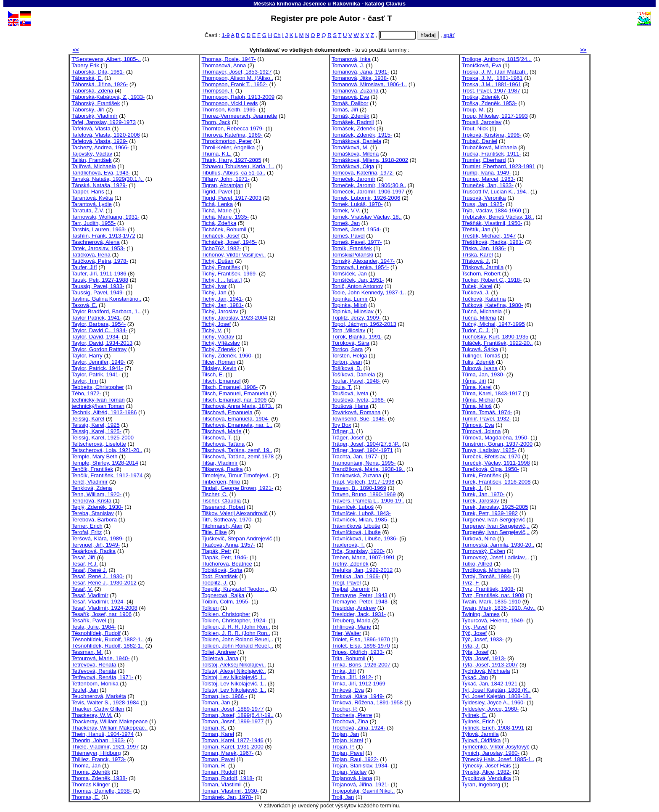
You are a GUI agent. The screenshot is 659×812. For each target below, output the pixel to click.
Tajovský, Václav (92, 154)
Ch (277, 35)
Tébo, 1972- (86, 393)
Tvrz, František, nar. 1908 (493, 595)
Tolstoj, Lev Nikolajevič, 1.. (234, 677)
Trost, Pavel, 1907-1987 (491, 91)
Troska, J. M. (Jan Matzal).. (495, 72)
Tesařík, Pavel (89, 620)
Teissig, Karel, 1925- (96, 431)
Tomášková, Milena (355, 154)
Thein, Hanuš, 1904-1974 (103, 734)
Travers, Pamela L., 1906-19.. (368, 501)
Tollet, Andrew (219, 652)
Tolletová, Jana (220, 658)
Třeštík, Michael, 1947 (489, 236)
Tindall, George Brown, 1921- (238, 488)
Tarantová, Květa (92, 198)
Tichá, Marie (217, 210)
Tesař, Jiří (83, 557)
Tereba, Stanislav (93, 513)
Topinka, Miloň (349, 305)
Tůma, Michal (478, 400)
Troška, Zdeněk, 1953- (489, 103)
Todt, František (220, 576)
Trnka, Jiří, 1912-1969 (358, 684)
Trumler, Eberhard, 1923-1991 (498, 166)
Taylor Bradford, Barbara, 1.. (106, 311)
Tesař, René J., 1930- (98, 576)
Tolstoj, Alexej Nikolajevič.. (234, 671)
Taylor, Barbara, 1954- (99, 324)
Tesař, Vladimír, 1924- (98, 602)
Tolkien (210, 608)
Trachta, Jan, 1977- (355, 456)
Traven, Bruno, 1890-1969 (364, 494)
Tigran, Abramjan (223, 185)
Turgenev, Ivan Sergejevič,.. (496, 526)
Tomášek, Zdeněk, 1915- (362, 135)
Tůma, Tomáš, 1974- (487, 412)
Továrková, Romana (356, 412)
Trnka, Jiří (344, 671)
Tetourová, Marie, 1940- (100, 658)
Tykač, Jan (475, 677)
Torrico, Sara (347, 349)
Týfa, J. (471, 646)
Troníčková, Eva (481, 65)
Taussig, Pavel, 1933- (98, 286)
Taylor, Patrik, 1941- (96, 374)
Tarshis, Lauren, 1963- (99, 229)
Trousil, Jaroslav (481, 122)
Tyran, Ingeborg (481, 784)
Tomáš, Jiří (345, 110)
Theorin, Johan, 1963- (98, 740)
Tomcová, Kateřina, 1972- (363, 173)
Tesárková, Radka (94, 551)
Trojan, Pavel (348, 753)
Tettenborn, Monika (95, 684)
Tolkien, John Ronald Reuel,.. (238, 646)
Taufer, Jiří (84, 267)
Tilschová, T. (217, 438)
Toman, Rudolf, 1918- (228, 778)
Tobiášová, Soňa (222, 570)
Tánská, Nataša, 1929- (99, 185)
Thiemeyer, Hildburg (96, 753)
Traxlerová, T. (348, 545)
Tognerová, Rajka (223, 595)
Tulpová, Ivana (480, 368)
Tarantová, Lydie (92, 204)
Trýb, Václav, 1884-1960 (491, 210)
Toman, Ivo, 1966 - (225, 696)
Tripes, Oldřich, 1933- (358, 652)
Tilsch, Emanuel (221, 381)
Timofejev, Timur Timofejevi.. (236, 475)
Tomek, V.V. (346, 210)
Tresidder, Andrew (354, 608)
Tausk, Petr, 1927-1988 (100, 280)
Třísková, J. (476, 261)
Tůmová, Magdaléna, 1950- (495, 438)
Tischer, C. (215, 494)
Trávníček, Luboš (353, 507)
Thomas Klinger (91, 784)
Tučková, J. (476, 292)
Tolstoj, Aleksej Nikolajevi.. (234, 665)
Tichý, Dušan (218, 261)
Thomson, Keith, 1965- (230, 110)
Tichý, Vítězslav (221, 343)
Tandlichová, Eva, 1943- (101, 173)
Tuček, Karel (477, 286)
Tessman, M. (87, 652)
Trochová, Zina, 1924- (358, 728)
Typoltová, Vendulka (486, 778)
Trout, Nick (475, 128)
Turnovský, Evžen (483, 551)
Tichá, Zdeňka (219, 223)
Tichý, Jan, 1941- (223, 299)
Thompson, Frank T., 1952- (235, 84)
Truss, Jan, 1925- (483, 204)
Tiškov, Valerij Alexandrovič (235, 513)
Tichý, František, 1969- (230, 274)
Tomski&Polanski (352, 255)
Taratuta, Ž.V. (88, 210)
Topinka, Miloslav (353, 311)
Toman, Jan (216, 702)
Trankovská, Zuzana (356, 475)
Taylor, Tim (85, 381)
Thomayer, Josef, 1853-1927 (237, 72)
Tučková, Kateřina (484, 299)
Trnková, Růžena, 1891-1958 (367, 702)
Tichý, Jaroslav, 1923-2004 (235, 318)
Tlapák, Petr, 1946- (225, 557)
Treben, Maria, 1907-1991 (363, 557)
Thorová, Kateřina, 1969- (232, 135)
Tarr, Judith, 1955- (94, 223)
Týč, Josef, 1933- (483, 639)
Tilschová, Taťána (223, 444)
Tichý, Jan (214, 292)
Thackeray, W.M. (92, 715)
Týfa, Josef (475, 652)
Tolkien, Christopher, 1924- (235, 620)
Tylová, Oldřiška (481, 740)
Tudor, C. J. (476, 330)
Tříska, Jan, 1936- (484, 248)
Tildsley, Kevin (219, 368)
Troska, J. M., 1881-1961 (492, 78)
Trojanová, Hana (352, 778)
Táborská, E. (87, 78)
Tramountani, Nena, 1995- (364, 463)
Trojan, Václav (349, 772)
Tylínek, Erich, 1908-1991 (493, 728)
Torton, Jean (347, 362)
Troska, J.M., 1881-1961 (491, 84)
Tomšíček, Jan (349, 274)
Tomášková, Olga (353, 166)
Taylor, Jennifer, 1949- (98, 362)
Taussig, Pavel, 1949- (98, 292)
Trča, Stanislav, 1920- (358, 551)
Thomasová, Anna (224, 65)
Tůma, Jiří (474, 381)
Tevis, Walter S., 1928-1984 (105, 702)
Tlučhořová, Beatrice (227, 564)
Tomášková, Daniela (356, 141)
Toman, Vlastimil (222, 784)
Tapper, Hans (88, 192)
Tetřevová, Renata (94, 665)
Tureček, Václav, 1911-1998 (496, 463)
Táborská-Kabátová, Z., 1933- (108, 97)
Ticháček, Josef (221, 236)
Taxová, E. (84, 305)
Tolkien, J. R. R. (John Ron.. (236, 627)
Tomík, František (352, 248)
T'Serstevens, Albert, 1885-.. (106, 59)
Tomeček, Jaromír (353, 179)
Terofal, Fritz (87, 532)
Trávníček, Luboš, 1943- (361, 513)
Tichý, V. (212, 330)
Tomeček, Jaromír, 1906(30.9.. (369, 185)
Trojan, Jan (345, 734)
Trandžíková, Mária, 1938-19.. (368, 469)
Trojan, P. (343, 747)
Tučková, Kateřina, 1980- (492, 305)
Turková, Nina (478, 538)
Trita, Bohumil (348, 658)
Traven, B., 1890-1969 (359, 488)
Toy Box (341, 425)
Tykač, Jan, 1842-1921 (489, 684)
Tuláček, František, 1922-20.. (497, 343)
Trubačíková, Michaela (489, 147)
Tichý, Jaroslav (220, 311)
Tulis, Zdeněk (478, 362)
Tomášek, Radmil (353, 122)
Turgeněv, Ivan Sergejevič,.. (496, 532)
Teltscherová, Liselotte (99, 444)
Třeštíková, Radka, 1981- (492, 242)
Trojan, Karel (347, 740)
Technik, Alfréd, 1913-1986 (104, 412)
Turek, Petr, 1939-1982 (490, 513)
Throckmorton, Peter (227, 141)
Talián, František (91, 160)
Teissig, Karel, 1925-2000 (103, 438)
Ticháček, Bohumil (224, 229)
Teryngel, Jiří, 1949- (96, 545)
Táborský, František (96, 103)
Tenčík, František (92, 469)
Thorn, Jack (216, 122)
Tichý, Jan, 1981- (223, 305)
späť (449, 35)
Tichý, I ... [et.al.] (222, 280)
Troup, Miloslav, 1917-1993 (494, 116)
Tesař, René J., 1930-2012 (104, 583)
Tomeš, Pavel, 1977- (357, 242)
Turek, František (481, 475)
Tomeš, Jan (346, 223)
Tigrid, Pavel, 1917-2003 (232, 198)
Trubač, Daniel (479, 141)
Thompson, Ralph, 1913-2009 (238, 97)
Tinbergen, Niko (221, 482)
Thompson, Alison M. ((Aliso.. (237, 78)
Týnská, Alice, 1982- (486, 772)
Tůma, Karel (476, 387)
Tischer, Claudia (221, 501)
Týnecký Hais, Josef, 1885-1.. (498, 759)
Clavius (396, 4)
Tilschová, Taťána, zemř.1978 (238, 456)
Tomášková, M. (350, 147)
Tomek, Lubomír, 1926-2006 (366, 198)
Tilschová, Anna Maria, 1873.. (238, 406)
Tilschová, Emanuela (227, 412)
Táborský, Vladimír (94, 116)
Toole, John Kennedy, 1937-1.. (369, 292)
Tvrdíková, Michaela (486, 570)
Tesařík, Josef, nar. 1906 (101, 614)
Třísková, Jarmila (482, 267)
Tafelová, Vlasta (91, 128)
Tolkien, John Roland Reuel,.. (238, 639)
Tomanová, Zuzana (355, 91)
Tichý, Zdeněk (219, 349)
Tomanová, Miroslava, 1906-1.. (369, 84)
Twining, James (480, 614)
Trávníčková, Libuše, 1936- (365, 538)
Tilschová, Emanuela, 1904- (236, 419)
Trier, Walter (346, 633)
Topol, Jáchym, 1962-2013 (364, 324)
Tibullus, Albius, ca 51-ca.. (234, 173)
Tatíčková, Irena (91, 255)
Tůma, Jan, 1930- (483, 374)
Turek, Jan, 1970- (483, 494)
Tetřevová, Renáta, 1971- (102, 677)
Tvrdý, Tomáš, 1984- (486, 576)
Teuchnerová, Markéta (99, 696)
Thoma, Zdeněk (91, 772)
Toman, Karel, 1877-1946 (233, 740)
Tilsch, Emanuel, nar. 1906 (234, 400)
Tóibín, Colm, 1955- (226, 602)
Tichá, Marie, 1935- (225, 217)
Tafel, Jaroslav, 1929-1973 (104, 122)
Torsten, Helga (349, 356)
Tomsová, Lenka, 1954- (360, 267)
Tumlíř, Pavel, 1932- (486, 419)
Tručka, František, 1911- (491, 154)
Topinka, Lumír (350, 299)
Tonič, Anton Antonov (357, 286)
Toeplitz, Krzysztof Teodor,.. (235, 589)
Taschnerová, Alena (95, 242)
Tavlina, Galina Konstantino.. (106, 299)
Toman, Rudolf (220, 772)
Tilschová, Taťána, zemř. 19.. (237, 450)
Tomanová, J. (348, 65)
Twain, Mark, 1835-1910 (491, 602)
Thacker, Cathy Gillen (98, 709)
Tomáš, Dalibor (350, 103)
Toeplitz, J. (215, 583)
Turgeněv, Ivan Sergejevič (493, 520)
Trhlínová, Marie (351, 627)
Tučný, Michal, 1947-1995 (493, 324)
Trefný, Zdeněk (350, 564)
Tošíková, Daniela (353, 374)
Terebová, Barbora (94, 520)
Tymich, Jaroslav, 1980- (490, 753)
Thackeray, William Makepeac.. (109, 728)
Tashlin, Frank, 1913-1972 (103, 236)
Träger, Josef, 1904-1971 (362, 450)
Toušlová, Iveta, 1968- (358, 400)
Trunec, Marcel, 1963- (488, 179)
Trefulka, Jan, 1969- (356, 576)
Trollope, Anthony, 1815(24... (497, 59)
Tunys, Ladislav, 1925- (489, 450)
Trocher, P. (345, 709)
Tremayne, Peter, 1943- (360, 602)
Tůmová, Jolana (481, 431)
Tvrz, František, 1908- (488, 589)
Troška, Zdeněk (481, 97)
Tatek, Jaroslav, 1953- (98, 248)
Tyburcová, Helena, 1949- (493, 620)
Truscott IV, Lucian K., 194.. (495, 192)
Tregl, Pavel (346, 583)
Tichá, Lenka (217, 204)
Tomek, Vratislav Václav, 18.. (367, 217)
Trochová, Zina (350, 721)
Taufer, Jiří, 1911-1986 (99, 274)
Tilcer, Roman (219, 362)
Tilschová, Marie (222, 431)
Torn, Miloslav (348, 330)
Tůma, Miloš (476, 406)
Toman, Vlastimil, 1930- (230, 791)
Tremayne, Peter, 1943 (360, 595)
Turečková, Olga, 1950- (490, 469)
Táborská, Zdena (92, 91)
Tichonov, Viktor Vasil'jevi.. (234, 255)
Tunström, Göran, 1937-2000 (497, 444)
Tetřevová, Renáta (94, 671)
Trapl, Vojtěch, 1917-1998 (363, 482)
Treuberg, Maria (351, 620)
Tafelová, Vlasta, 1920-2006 (106, 135)
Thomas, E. (86, 797)
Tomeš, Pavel (348, 236)
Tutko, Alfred (477, 564)
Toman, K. (214, 728)
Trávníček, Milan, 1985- (360, 520)
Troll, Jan (343, 797)
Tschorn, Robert (481, 274)
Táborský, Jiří (88, 110)
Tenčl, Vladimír (90, 482)
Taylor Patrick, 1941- (97, 318)
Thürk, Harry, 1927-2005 (232, 160)
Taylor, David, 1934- (96, 337)
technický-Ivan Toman (98, 400)
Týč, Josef (474, 633)
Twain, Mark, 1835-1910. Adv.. (498, 608)
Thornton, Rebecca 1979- (233, 128)
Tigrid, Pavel (217, 192)
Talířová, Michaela (94, 166)
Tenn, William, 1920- (96, 494)
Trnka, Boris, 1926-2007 (361, 665)
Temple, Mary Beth (94, 456)
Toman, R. (214, 766)
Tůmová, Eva (478, 425)
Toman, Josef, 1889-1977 (233, 709)
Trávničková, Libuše (356, 526)
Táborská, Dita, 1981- (98, 72)
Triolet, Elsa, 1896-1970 (361, 639)
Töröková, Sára (351, 343)
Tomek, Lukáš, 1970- (357, 204)
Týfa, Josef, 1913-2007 (490, 665)
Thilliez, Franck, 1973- (99, 759)
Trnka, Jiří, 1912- (352, 677)
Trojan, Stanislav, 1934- (360, 766)
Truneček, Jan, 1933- (487, 185)
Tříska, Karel (477, 255)
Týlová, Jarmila (480, 734)
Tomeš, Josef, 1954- (356, 229)
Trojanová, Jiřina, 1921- (360, 784)
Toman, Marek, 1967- (228, 753)
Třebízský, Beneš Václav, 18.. (498, 217)
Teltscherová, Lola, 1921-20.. (107, 450)
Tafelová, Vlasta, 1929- (99, 141)
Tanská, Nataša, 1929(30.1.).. (108, 179)
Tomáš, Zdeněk (351, 116)
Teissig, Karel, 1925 (95, 425)
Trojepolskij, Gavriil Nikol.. (363, 791)
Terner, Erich (87, 526)
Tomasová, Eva (351, 97)
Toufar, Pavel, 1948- (356, 381)
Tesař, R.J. (85, 564)
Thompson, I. (218, 91)
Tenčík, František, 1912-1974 (107, 475)
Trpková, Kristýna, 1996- (491, 135)
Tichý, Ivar (214, 286)
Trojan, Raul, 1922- (355, 759)
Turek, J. (472, 488)
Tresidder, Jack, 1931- (359, 614)
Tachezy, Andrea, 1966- (100, 147)
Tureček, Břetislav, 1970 (491, 456)
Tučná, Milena (479, 318)
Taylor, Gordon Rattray (99, 349)
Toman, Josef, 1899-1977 (233, 721)
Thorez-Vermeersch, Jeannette (240, 116)
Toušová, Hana (350, 406)
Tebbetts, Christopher (98, 387)
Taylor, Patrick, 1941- (97, 368)
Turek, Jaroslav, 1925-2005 (495, 507)
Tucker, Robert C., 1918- (492, 280)
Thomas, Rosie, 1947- (229, 59)
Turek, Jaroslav (480, 501)
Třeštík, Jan (476, 229)
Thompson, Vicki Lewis (230, 103)
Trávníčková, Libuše (356, 532)
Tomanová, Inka (351, 59)
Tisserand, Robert (224, 507)
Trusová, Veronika (484, 198)
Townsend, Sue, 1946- (359, 419)
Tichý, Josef (216, 324)
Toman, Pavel (218, 759)
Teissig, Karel (88, 419)
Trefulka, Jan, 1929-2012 (362, 570)
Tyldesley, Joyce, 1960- (490, 709)
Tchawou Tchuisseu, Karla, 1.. (238, 166)
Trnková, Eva (348, 690)
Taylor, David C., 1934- (99, 330)
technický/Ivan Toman (98, 406)
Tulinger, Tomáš (481, 356)
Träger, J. (343, 431)
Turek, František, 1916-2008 (496, 482)
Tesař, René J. (89, 570)
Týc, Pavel (474, 627)
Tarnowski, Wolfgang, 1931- (105, 217)
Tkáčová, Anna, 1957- (229, 545)
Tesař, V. (82, 589)
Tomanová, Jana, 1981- (360, 72)
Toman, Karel (218, 734)
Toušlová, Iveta (350, 393)
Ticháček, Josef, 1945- (229, 242)
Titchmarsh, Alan (222, 526)
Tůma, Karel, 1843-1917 (491, 393)
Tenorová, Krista (91, 501)
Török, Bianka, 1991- (357, 337)
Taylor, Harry (87, 356)
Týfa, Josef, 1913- (484, 658)
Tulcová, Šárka (480, 349)
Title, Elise (214, 532)
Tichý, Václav (218, 337)
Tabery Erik (85, 65)
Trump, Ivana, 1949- (486, 173)
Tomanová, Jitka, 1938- (360, 78)
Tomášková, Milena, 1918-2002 (370, 160)
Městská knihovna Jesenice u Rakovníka (307, 4)
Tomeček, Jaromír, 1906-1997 (368, 192)
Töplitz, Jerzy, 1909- (356, 318)
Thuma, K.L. (217, 154)
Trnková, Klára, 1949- (358, 696)
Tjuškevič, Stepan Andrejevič (237, 538)
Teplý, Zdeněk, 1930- (97, 507)
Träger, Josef (348, 438)
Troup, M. (473, 110)
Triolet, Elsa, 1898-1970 (361, 646)
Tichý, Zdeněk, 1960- (228, 356)
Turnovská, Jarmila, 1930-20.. (498, 545)
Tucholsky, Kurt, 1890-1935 (495, 337)
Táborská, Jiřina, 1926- (100, 84)
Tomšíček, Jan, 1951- (358, 280)
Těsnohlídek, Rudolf (96, 633)
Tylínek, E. (474, 715)
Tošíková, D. (347, 368)
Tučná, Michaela (482, 311)
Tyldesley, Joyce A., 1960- (493, 702)
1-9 (225, 35)
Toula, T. (342, 387)
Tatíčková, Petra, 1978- (100, 261)
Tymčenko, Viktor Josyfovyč (496, 747)
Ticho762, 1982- (221, 248)
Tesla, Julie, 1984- (94, 627)
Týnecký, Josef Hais (486, 766)
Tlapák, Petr (217, 551)
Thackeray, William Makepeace (109, 721)
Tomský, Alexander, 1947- (363, 261)
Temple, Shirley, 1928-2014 (105, 463)
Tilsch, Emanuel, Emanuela (235, 393)
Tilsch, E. (213, 374)
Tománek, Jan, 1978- (227, 797)
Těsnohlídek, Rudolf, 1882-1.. (108, 639)
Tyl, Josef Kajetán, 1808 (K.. (496, 690)
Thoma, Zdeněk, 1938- (99, 778)
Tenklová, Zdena (92, 488)
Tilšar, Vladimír (220, 463)
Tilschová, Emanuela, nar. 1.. (237, 425)
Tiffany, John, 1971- (226, 179)
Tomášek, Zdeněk (353, 128)
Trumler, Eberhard (484, 160)
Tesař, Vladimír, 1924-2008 (104, 608)
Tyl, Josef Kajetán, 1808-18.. (496, 696)
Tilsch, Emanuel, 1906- (230, 387)
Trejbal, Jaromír (351, 589)
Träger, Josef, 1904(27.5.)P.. (366, 444)
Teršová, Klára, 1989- (98, 538)
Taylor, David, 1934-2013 (102, 343)
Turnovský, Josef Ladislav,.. (495, 557)
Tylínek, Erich (478, 721)
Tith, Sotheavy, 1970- (228, 520)
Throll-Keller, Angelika (228, 147)
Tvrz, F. (471, 583)
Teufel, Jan (85, 690)
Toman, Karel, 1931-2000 (233, 747)
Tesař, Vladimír (90, 595)
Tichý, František (221, 267)
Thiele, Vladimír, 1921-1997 (105, 747)
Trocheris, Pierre (352, 715)
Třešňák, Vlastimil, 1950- (492, 223)
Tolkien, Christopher (226, 614)
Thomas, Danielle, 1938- (101, 791)
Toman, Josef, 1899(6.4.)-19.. (238, 715)
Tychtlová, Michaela (486, 671)
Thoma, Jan (86, 766)
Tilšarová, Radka (222, 469)
